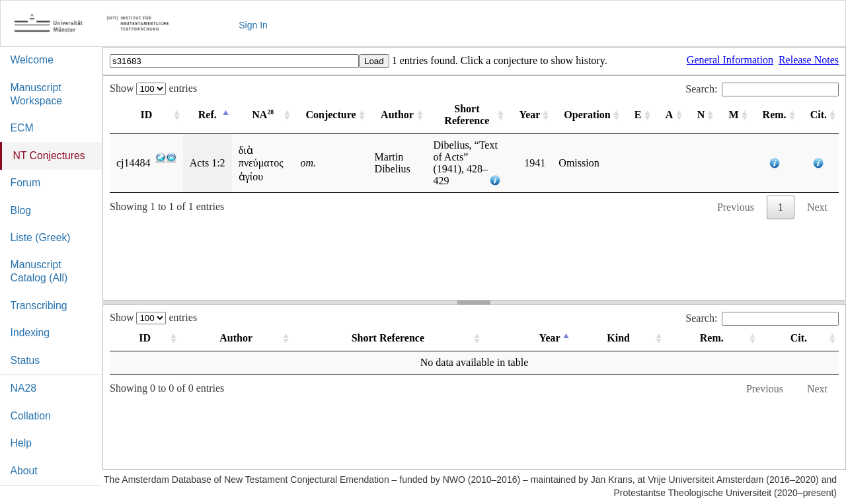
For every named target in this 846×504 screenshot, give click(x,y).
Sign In (253, 25)
